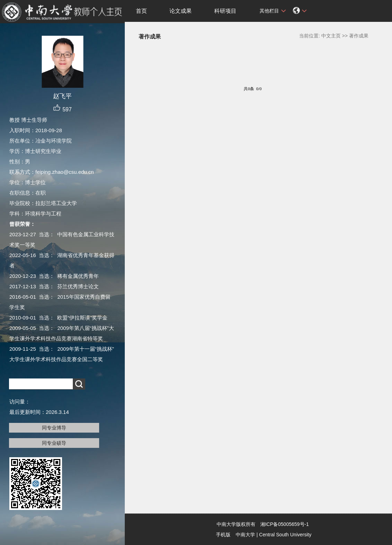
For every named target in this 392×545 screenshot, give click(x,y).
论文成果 (181, 11)
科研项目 (225, 11)
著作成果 (359, 36)
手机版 (223, 535)
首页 (141, 11)
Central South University (285, 535)
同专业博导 (54, 428)
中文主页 (331, 36)
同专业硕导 (54, 443)
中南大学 (245, 535)
